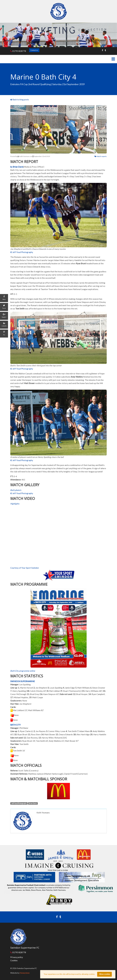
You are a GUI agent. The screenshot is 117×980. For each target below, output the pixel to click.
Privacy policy (17, 957)
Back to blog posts (20, 99)
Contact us (34, 50)
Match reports (101, 156)
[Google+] (4, 316)
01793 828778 (18, 51)
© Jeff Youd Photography (22, 252)
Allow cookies (105, 974)
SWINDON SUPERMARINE (23, 681)
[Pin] (4, 334)
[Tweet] (4, 307)
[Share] (4, 298)
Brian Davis (33, 803)
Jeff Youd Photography (19, 803)
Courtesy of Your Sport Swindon (25, 568)
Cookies (14, 960)
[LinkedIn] (4, 325)
